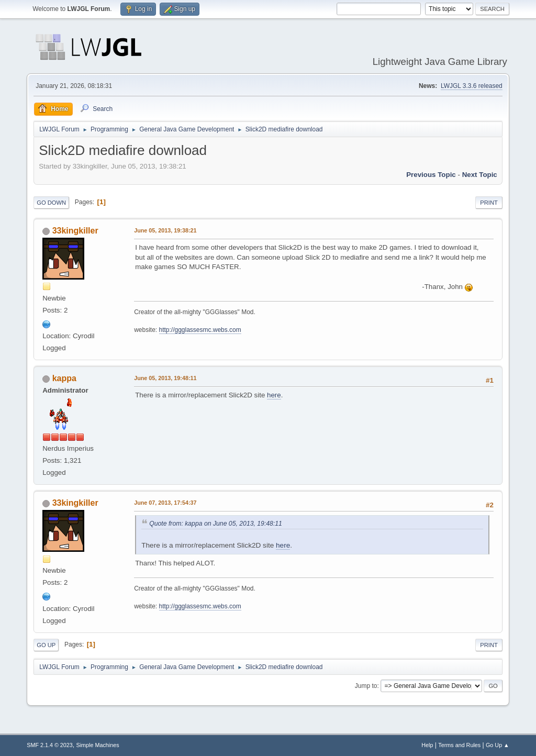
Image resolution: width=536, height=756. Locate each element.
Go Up (46, 645)
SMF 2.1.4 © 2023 (50, 745)
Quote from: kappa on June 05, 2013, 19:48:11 (216, 524)
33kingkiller (75, 231)
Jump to (366, 686)
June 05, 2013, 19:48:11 (165, 378)
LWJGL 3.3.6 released (472, 86)
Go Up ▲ (498, 745)
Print (489, 203)
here (274, 395)
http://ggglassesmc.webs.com (200, 330)
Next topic (480, 175)
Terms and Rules (459, 745)
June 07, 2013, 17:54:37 (165, 503)
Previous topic (431, 175)
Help (427, 745)
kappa (64, 378)
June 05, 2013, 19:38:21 (165, 230)
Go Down (51, 203)
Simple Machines (98, 745)
